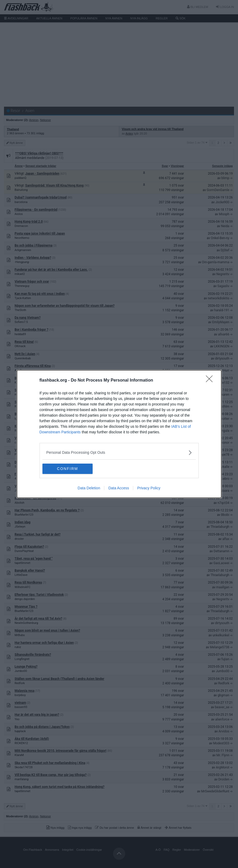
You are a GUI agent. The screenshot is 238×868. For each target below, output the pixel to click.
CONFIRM (68, 469)
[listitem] (119, 453)
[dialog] (119, 434)
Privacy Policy (149, 488)
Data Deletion (89, 488)
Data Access (119, 488)
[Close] (211, 381)
